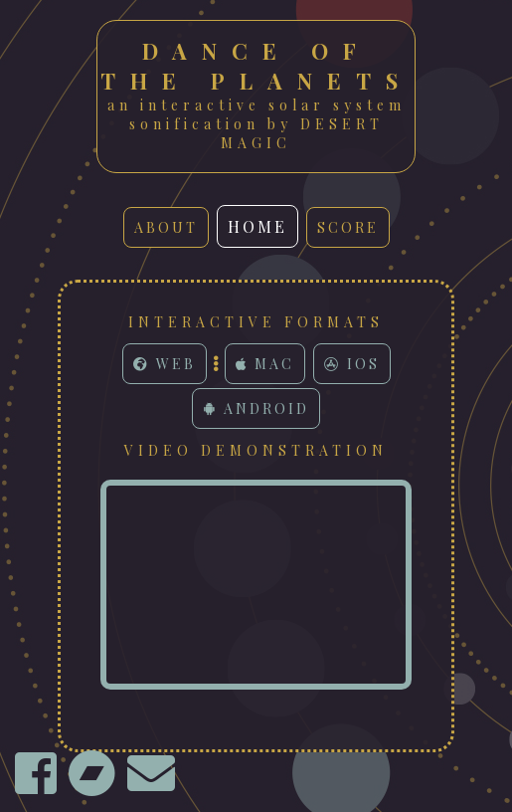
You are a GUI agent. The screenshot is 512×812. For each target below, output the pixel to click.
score (348, 227)
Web (165, 364)
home (257, 226)
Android (256, 408)
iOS (352, 364)
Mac (265, 364)
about (166, 227)
